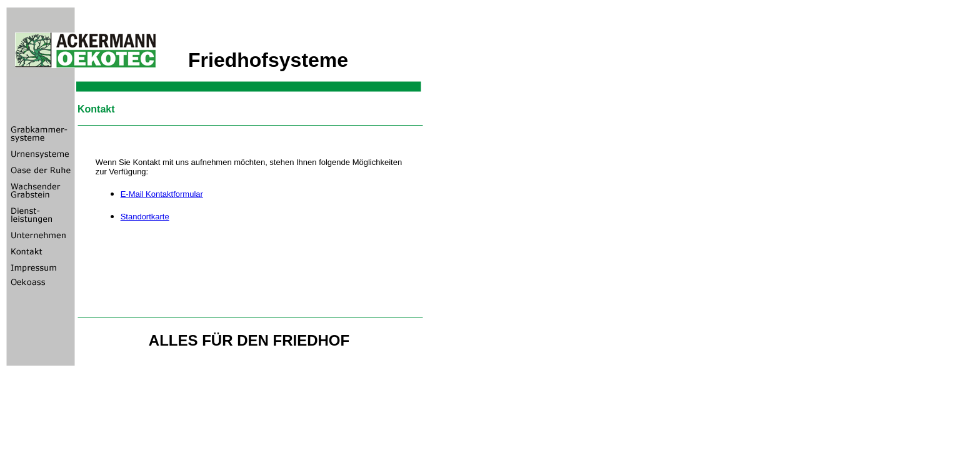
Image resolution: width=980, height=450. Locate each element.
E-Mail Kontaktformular (162, 194)
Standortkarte (145, 217)
